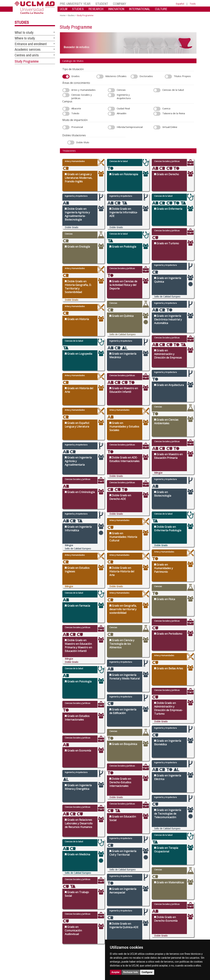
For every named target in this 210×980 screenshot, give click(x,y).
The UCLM (58, 913)
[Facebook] (176, 934)
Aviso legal (19, 953)
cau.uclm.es (23, 928)
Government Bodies (62, 920)
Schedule (84, 927)
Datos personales (42, 953)
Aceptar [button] (116, 972)
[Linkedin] (183, 934)
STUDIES (78, 9)
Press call (57, 925)
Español (180, 4)
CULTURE (161, 9)
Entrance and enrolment (31, 44)
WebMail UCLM (142, 939)
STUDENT (102, 4)
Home (63, 15)
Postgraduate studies (117, 925)
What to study (24, 32)
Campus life (85, 923)
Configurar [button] (147, 972)
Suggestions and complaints (143, 926)
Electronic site (142, 923)
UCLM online (86, 920)
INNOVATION (116, 9)
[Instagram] (164, 934)
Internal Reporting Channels (144, 930)
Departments (114, 918)
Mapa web (46, 956)
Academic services (28, 49)
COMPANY (120, 4)
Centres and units (27, 55)
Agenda (56, 923)
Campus (56, 918)
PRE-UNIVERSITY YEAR (75, 4)
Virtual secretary (143, 920)
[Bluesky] (180, 934)
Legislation (57, 929)
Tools (193, 4)
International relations (63, 916)
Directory (140, 937)
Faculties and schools (118, 916)
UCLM (64, 9)
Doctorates (113, 923)
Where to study (25, 38)
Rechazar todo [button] (131, 972)
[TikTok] (169, 934)
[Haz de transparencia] (171, 917)
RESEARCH (96, 9)
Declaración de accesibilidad (27, 956)
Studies (22, 22)
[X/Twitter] (173, 934)
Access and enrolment (90, 918)
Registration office (144, 935)
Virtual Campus (143, 918)
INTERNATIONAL (140, 9)
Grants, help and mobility (92, 925)
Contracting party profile (147, 933)
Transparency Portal (62, 927)
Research (112, 920)
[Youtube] (187, 934)
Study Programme (27, 61)
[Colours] (185, 917)
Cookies (29, 953)
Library (139, 916)
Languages (113, 927)
